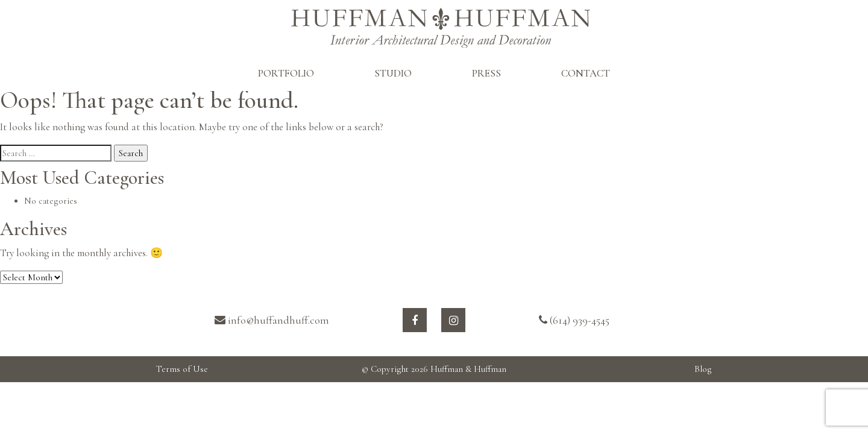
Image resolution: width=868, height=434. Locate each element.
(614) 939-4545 (574, 320)
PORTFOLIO (286, 73)
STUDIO (393, 73)
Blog (703, 369)
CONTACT (586, 73)
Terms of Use (182, 369)
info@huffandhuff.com (272, 320)
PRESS (486, 73)
